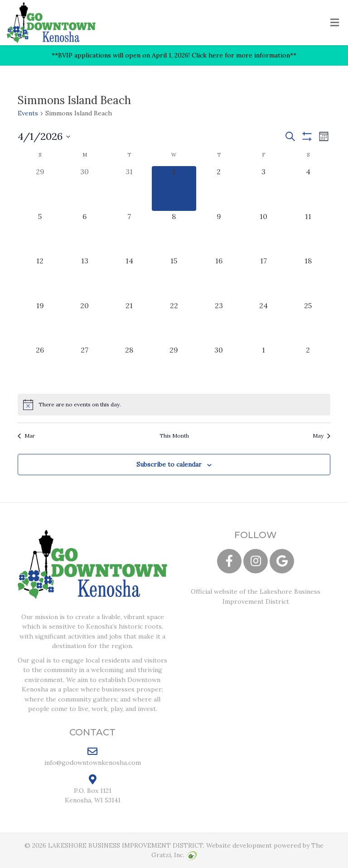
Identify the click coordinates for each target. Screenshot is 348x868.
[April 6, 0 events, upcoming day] (85, 233)
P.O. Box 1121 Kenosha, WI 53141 (93, 789)
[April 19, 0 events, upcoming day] (40, 322)
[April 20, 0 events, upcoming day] (85, 322)
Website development (239, 845)
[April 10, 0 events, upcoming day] (263, 233)
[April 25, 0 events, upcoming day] (308, 322)
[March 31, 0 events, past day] (129, 188)
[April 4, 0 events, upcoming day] (308, 188)
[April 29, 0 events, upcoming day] (174, 367)
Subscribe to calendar (169, 464)
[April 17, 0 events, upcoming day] (263, 278)
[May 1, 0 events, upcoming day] (263, 367)
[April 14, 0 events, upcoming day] (129, 278)
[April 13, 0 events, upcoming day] (85, 278)
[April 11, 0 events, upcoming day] (308, 233)
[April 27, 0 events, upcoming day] (85, 367)
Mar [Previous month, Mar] (26, 436)
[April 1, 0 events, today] (174, 188)
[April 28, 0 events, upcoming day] (129, 367)
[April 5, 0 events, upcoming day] (40, 233)
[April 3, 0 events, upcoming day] (263, 188)
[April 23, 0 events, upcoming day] (219, 322)
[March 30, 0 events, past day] (85, 188)
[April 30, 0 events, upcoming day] (219, 367)
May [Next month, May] (321, 436)
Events (28, 113)
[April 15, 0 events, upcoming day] (174, 278)
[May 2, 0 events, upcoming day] (308, 367)
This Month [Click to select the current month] (174, 436)
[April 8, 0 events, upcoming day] (174, 233)
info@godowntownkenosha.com (93, 756)
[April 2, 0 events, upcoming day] (219, 188)
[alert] (174, 405)
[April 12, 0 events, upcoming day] (40, 278)
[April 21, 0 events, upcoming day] (129, 322)
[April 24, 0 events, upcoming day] (263, 322)
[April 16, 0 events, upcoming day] (219, 278)
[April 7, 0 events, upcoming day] (129, 233)
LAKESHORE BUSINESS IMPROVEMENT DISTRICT (126, 845)
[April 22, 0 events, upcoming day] (174, 322)
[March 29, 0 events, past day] (40, 188)
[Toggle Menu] (335, 23)
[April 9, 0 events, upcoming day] (219, 233)
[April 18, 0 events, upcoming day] (308, 278)
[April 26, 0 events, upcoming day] (40, 367)
